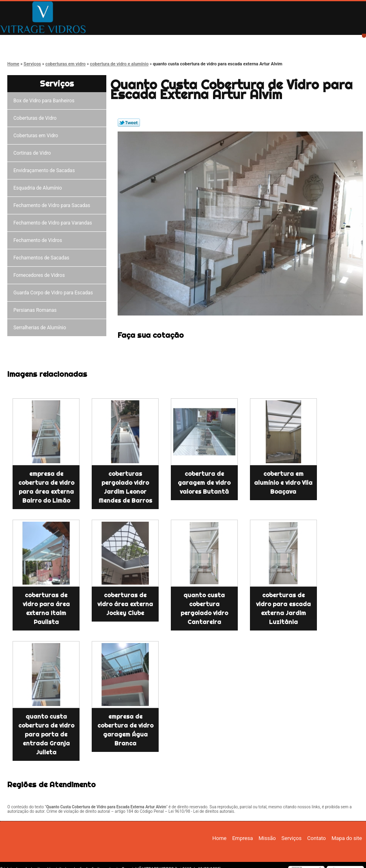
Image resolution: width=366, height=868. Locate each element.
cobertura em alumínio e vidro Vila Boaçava (283, 483)
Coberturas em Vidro (37, 136)
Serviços (201, 42)
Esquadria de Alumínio (39, 188)
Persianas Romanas (36, 310)
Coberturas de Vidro (36, 118)
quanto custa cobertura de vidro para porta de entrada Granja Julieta (46, 734)
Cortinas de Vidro (33, 153)
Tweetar (129, 123)
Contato (259, 42)
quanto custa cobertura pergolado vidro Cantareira (204, 609)
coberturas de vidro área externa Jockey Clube (125, 604)
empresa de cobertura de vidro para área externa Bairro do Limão (46, 487)
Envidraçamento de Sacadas (45, 171)
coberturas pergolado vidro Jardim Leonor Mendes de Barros (125, 487)
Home (29, 42)
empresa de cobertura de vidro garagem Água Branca (125, 730)
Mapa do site (347, 838)
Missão (144, 42)
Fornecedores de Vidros (40, 275)
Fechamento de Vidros (39, 240)
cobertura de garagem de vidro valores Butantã (204, 483)
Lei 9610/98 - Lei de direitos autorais (201, 811)
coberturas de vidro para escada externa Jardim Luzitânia (283, 609)
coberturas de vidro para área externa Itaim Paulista (46, 609)
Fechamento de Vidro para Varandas (54, 223)
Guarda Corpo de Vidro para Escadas (54, 293)
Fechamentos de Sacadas (43, 258)
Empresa (86, 42)
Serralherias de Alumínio (41, 328)
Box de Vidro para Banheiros (45, 101)
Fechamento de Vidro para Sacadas (53, 205)
